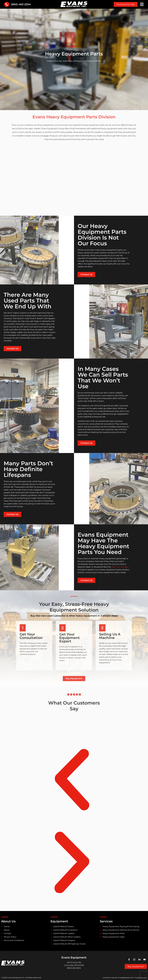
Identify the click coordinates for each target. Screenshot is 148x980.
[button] (72, 780)
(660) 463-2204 (21, 4)
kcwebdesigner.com (126, 978)
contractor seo (109, 978)
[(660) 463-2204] (7, 4)
